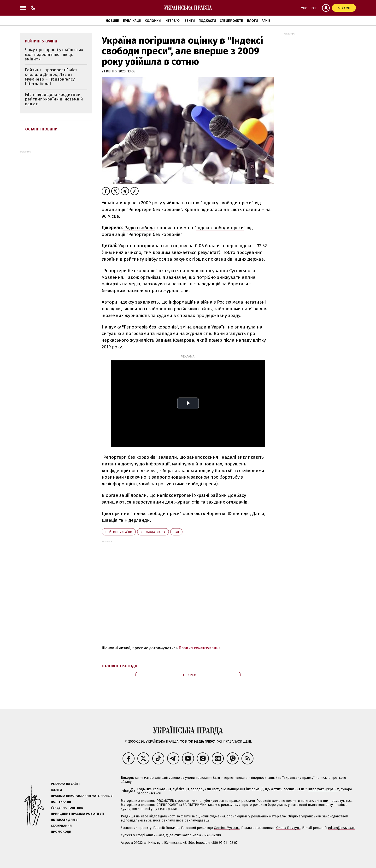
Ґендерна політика (67, 808)
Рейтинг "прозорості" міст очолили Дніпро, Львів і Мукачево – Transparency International (51, 77)
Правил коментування (200, 648)
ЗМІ (176, 532)
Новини (112, 21)
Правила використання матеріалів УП (83, 796)
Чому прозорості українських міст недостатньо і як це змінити (54, 54)
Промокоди (61, 832)
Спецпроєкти (231, 21)
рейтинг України (119, 532)
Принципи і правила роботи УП (77, 814)
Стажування (61, 826)
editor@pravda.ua (342, 828)
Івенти (189, 21)
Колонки (153, 21)
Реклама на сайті (65, 784)
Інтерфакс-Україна (323, 789)
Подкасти (207, 21)
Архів (266, 21)
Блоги (252, 21)
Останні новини (41, 129)
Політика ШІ (61, 802)
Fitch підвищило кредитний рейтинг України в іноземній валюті (54, 99)
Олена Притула (288, 828)
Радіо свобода (139, 228)
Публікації (132, 21)
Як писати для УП (65, 820)
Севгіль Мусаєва (227, 828)
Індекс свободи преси (220, 228)
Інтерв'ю (172, 21)
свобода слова (153, 532)
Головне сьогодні (120, 666)
